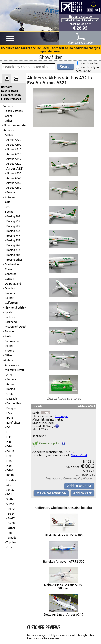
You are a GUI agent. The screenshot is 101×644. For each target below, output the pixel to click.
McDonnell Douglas (17, 327)
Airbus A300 (14, 145)
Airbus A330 (14, 173)
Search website (90, 63)
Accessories (12, 365)
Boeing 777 (13, 250)
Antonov (10, 197)
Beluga (11, 192)
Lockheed (11, 322)
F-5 (8, 432)
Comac (9, 269)
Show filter (51, 57)
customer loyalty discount (77, 478)
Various (8, 106)
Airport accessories (15, 125)
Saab (8, 336)
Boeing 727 (13, 226)
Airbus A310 (14, 149)
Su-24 (11, 514)
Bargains (7, 87)
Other (8, 121)
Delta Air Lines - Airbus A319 (64, 615)
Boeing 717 (13, 221)
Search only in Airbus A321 (87, 69)
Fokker (9, 298)
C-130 (10, 394)
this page (62, 416)
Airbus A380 (14, 188)
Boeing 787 (13, 255)
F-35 (9, 461)
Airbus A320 (14, 164)
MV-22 (10, 490)
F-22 (9, 456)
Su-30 (11, 523)
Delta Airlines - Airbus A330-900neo (64, 586)
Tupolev (10, 331)
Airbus (9, 135)
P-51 (9, 494)
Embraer (10, 293)
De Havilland (13, 284)
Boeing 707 (13, 216)
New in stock (9, 91)
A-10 (9, 375)
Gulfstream (12, 303)
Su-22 (11, 509)
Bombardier (12, 264)
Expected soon (11, 95)
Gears (8, 116)
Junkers (10, 317)
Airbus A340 (14, 178)
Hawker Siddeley (15, 307)
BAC (7, 207)
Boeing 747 (13, 236)
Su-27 (11, 518)
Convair (10, 279)
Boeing (9, 212)
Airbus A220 (14, 140)
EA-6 (9, 413)
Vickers (9, 351)
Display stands (14, 111)
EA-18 (10, 418)
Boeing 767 (13, 245)
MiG (9, 485)
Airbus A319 (14, 159)
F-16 (9, 446)
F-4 (8, 427)
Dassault (12, 399)
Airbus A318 (14, 154)
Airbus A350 (14, 183)
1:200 (46, 413)
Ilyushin (9, 312)
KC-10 (10, 475)
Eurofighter (13, 423)
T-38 (9, 533)
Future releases (11, 99)
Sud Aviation (13, 341)
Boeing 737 (13, 231)
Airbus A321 (15, 168)
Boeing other (14, 260)
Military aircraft (14, 370)
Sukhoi (9, 346)
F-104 (10, 470)
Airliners (8, 130)
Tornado (11, 538)
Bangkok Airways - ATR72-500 (64, 561)
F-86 (9, 466)
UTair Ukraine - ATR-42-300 (64, 535)
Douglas (10, 288)
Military (8, 360)
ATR (7, 202)
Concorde (11, 274)
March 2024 (79, 455)
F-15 (9, 442)
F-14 (9, 437)
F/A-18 (10, 451)
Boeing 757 (13, 240)
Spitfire (11, 499)
